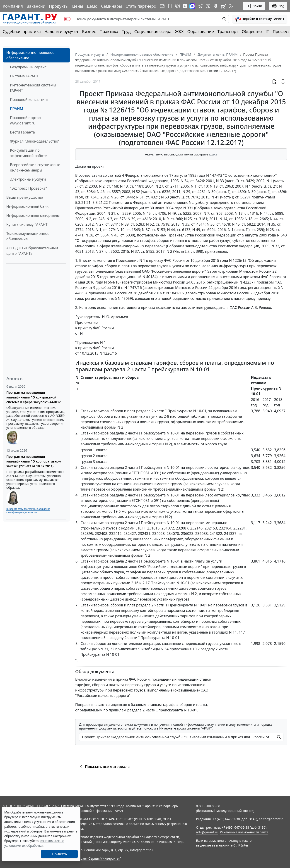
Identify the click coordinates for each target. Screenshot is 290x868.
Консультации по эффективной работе (28, 153)
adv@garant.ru (207, 832)
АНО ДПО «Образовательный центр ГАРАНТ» (32, 251)
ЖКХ (179, 31)
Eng (278, 6)
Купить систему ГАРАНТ (27, 224)
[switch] (67, 19)
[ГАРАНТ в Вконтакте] (178, 6)
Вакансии (36, 6)
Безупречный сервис (28, 67)
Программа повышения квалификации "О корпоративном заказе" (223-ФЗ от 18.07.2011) (34, 461)
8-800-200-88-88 (208, 806)
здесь (213, 154)
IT (267, 31)
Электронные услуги (28, 179)
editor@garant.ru (272, 819)
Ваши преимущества (25, 197)
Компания (13, 6)
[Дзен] (185, 6)
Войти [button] (254, 6)
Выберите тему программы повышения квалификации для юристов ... (28, 511)
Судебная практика (22, 31)
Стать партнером (142, 6)
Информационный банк (27, 206)
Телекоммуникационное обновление (28, 236)
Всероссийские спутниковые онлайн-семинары (35, 167)
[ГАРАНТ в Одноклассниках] (216, 6)
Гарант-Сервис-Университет (99, 858)
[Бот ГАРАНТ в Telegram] (208, 6)
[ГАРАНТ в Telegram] (200, 6)
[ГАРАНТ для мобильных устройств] (170, 6)
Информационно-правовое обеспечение (30, 55)
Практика (109, 31)
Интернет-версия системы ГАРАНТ (33, 88)
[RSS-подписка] (231, 6)
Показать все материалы (104, 767)
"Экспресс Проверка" (28, 188)
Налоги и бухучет (62, 31)
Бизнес (89, 31)
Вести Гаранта (22, 132)
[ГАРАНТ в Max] (192, 6)
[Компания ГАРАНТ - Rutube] (223, 6)
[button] (260, 19)
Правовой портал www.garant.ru (25, 120)
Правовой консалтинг (29, 100)
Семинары (111, 6)
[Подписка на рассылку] (162, 6)
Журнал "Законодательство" (35, 141)
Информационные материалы (33, 215)
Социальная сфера (153, 31)
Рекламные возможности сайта (244, 832)
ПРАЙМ (17, 109)
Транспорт (228, 31)
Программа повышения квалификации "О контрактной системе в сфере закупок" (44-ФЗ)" (34, 397)
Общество (252, 31)
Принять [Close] (59, 854)
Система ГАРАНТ (24, 76)
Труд (126, 31)
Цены (77, 6)
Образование (201, 31)
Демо (92, 6)
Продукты (59, 6)
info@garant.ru (141, 850)
